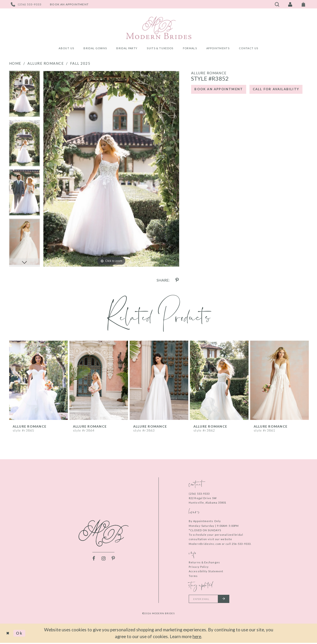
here (197, 638)
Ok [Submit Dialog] (21, 634)
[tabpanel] (25, 96)
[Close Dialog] (9, 634)
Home (15, 63)
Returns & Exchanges (204, 562)
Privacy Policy (199, 567)
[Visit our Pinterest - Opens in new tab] (113, 559)
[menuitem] (66, 49)
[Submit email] (228, 599)
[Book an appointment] (69, 4)
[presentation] (39, 380)
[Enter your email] (212, 599)
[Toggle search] (277, 4)
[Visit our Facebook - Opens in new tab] (94, 559)
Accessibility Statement (206, 571)
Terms (193, 576)
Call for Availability (221, 104)
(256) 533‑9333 (199, 494)
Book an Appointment (222, 90)
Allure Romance (46, 63)
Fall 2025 (80, 63)
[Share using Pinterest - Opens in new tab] (177, 280)
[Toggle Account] (290, 4)
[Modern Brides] (159, 28)
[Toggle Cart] (303, 4)
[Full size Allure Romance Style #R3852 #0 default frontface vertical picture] (111, 169)
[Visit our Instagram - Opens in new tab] (103, 559)
